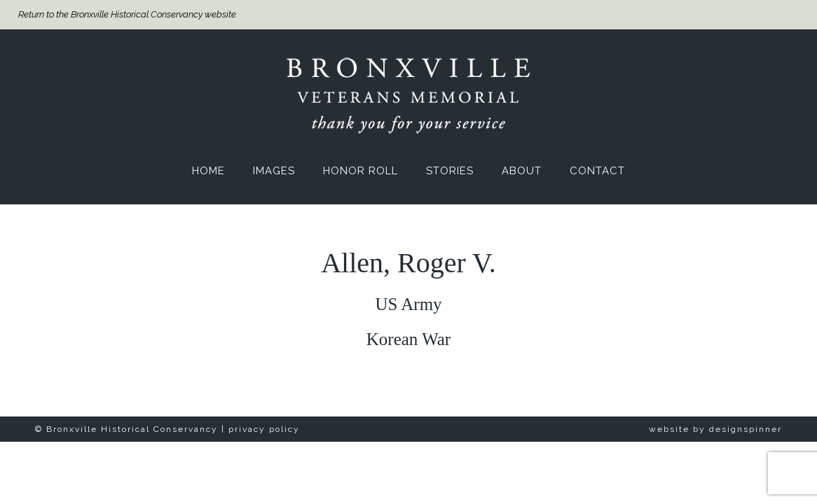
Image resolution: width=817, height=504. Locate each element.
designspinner (746, 429)
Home (208, 171)
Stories (450, 171)
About (522, 171)
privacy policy (264, 429)
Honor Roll (361, 171)
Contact (597, 171)
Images (274, 171)
